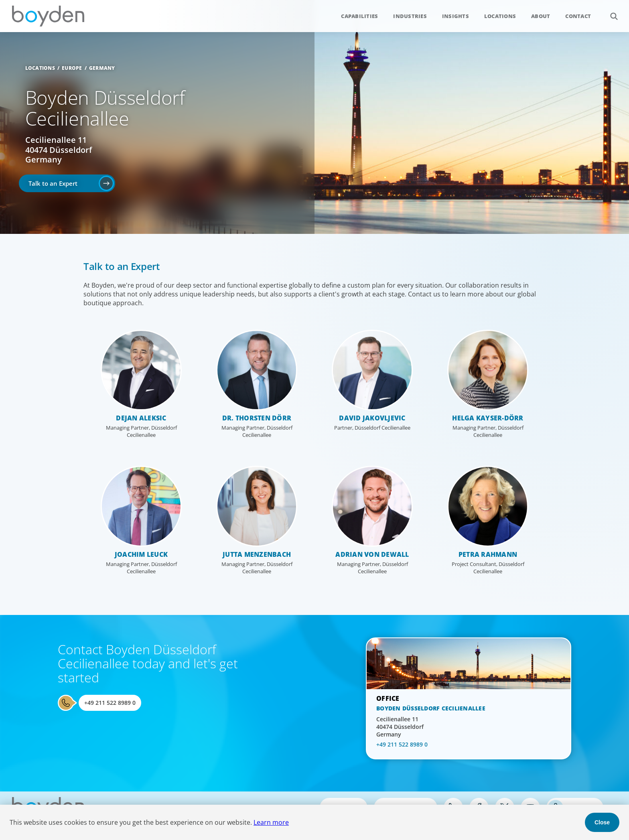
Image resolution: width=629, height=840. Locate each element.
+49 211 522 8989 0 (110, 703)
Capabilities (359, 16)
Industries (410, 16)
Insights (456, 16)
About (541, 16)
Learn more (271, 822)
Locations (500, 16)
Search (610, 12)
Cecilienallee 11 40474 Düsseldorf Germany (59, 150)
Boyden (48, 16)
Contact (578, 16)
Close (602, 822)
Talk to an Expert (53, 183)
